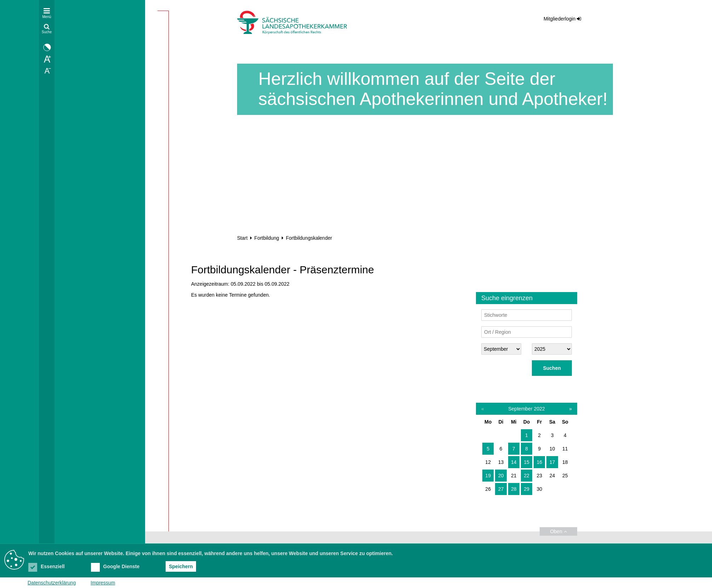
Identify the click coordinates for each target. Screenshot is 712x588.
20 (501, 476)
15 (527, 462)
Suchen (552, 368)
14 (514, 462)
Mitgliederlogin (559, 19)
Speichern (181, 566)
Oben (558, 531)
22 (527, 476)
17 (552, 462)
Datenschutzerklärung (52, 583)
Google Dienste (115, 566)
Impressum (103, 583)
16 (539, 462)
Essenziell (47, 566)
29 (527, 489)
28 (514, 489)
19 (488, 476)
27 (501, 489)
